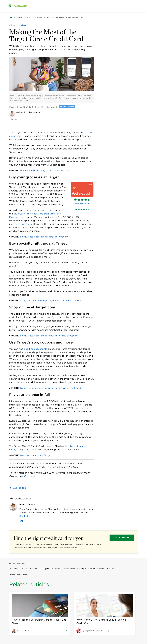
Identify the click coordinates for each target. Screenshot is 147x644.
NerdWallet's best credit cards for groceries (45, 237)
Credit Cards (24, 17)
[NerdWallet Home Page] (18, 6)
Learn (39, 17)
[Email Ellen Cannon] (22, 521)
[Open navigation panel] (4, 6)
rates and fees (23, 224)
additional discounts (36, 349)
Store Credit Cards (19, 575)
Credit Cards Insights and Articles (45, 569)
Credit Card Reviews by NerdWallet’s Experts (84, 569)
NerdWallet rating (81, 203)
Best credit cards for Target (36, 455)
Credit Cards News (19, 569)
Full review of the (45, 171)
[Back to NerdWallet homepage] (11, 18)
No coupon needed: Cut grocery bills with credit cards (51, 388)
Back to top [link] (19, 488)
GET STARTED (122, 538)
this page (29, 476)
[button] (51, 119)
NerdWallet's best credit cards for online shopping (49, 336)
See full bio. (26, 516)
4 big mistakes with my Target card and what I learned (51, 301)
